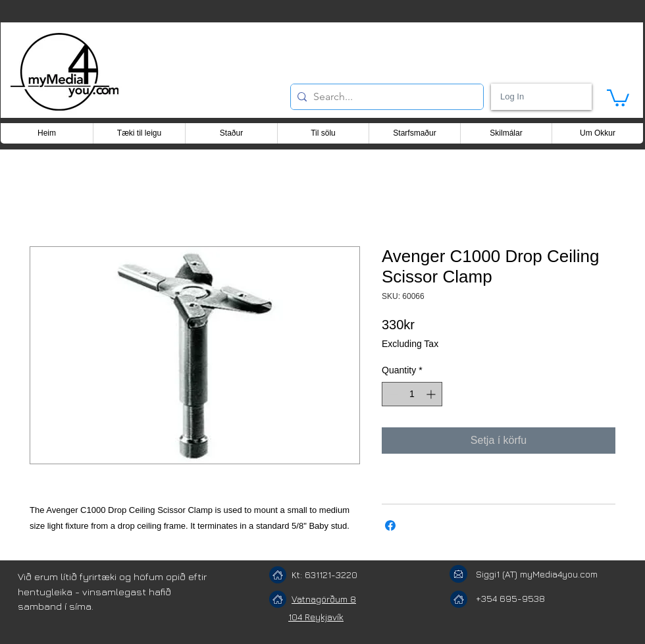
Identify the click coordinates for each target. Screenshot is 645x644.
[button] (618, 97)
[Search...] (384, 97)
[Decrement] (392, 394)
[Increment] (432, 394)
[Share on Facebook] (390, 525)
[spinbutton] (412, 394)
